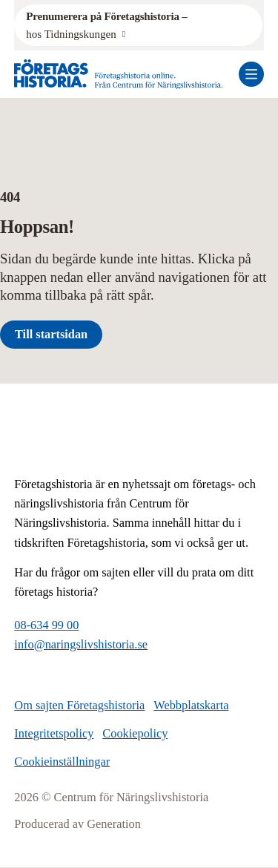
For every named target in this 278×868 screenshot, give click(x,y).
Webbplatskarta (191, 705)
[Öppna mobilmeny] (251, 74)
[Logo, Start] (119, 74)
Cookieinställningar (62, 762)
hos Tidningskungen (108, 24)
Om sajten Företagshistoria (79, 705)
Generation (114, 824)
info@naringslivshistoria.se (81, 644)
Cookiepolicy (135, 733)
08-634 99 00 (46, 625)
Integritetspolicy (54, 733)
